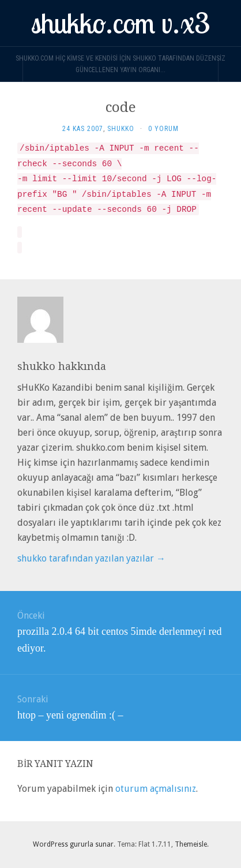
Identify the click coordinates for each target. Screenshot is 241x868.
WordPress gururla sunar (73, 844)
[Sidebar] (12, 70)
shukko (121, 129)
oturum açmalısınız (156, 789)
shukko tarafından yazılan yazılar (91, 558)
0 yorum (163, 129)
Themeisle (191, 844)
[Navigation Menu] (229, 70)
